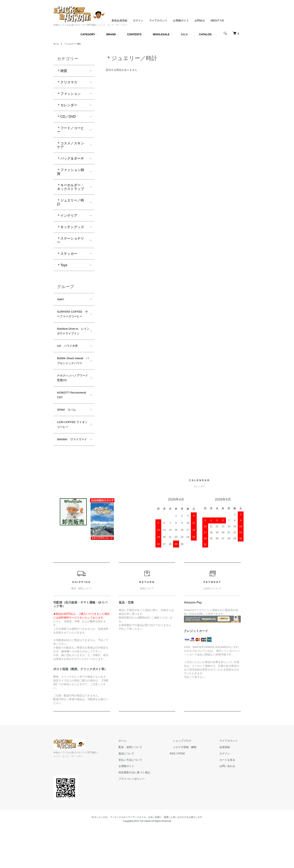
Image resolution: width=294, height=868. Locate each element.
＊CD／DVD (66, 117)
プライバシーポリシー (147, 818)
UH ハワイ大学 (70, 363)
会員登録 (228, 787)
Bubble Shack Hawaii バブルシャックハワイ (70, 382)
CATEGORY (88, 34)
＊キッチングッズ (70, 227)
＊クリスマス (67, 82)
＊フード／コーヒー (70, 130)
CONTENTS (134, 34)
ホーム (57, 44)
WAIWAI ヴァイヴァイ (72, 475)
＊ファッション (69, 94)
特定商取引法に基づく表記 (149, 812)
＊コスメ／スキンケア (70, 145)
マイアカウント (158, 20)
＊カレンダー (67, 105)
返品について (141, 793)
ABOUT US (217, 20)
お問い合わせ (230, 805)
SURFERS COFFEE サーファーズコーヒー (71, 319)
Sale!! (61, 300)
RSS (185, 793)
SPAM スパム (68, 440)
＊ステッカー (67, 254)
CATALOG (205, 34)
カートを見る (230, 799)
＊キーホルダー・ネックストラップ (70, 187)
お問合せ (200, 20)
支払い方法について (145, 799)
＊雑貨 (62, 71)
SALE (184, 34)
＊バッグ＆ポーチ (70, 158)
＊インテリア (67, 216)
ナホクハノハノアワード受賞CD (70, 404)
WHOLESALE (161, 34)
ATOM (193, 793)
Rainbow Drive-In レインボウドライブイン (72, 344)
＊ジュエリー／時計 (75, 44)
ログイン (138, 20)
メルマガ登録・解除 (194, 787)
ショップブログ (191, 780)
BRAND (111, 34)
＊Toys (62, 265)
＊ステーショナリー (70, 240)
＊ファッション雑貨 (70, 172)
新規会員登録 (119, 20)
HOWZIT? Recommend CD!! (70, 423)
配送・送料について (145, 787)
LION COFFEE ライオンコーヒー (70, 456)
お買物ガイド (181, 20)
